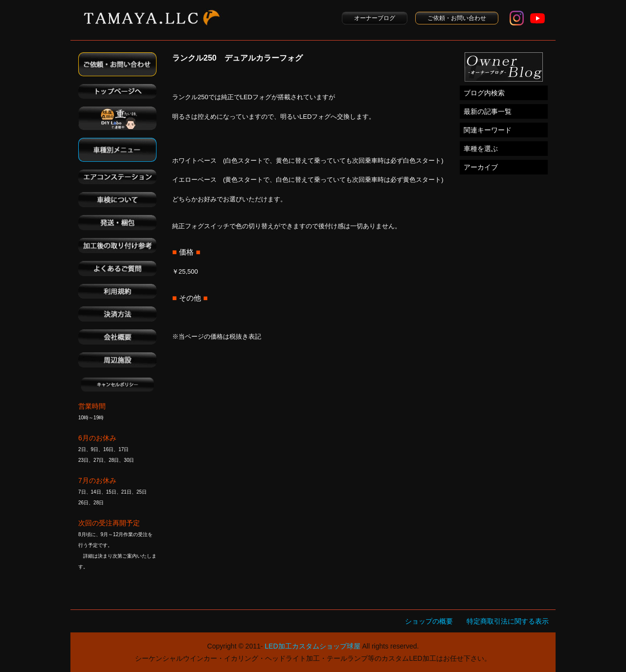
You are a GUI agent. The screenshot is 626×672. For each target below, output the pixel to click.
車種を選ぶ (481, 149)
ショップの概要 (429, 621)
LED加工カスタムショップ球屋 (312, 646)
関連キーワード (488, 130)
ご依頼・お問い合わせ (457, 18)
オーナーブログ (375, 18)
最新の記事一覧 (488, 111)
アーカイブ (481, 167)
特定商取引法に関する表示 (508, 621)
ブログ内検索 (484, 93)
